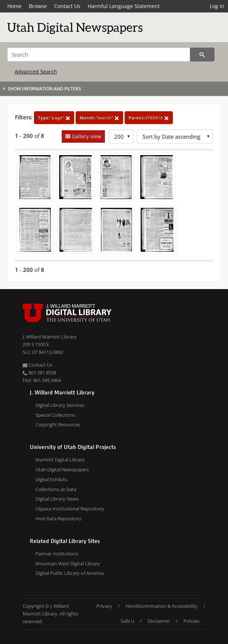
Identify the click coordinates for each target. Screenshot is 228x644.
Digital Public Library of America (70, 573)
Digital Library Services (60, 405)
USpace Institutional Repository (70, 509)
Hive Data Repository (58, 518)
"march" (99, 118)
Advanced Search (36, 72)
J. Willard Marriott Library (50, 337)
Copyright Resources (58, 424)
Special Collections (55, 415)
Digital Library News (57, 499)
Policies (191, 621)
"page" (54, 118)
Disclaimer (159, 621)
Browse (38, 6)
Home (14, 6)
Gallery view (86, 136)
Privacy (104, 606)
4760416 (149, 118)
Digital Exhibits (51, 479)
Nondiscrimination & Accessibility (162, 606)
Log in (217, 6)
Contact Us (67, 6)
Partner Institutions (57, 554)
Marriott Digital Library (60, 460)
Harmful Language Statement (124, 6)
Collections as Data (56, 489)
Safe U (127, 621)
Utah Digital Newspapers (62, 469)
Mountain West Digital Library (68, 563)
